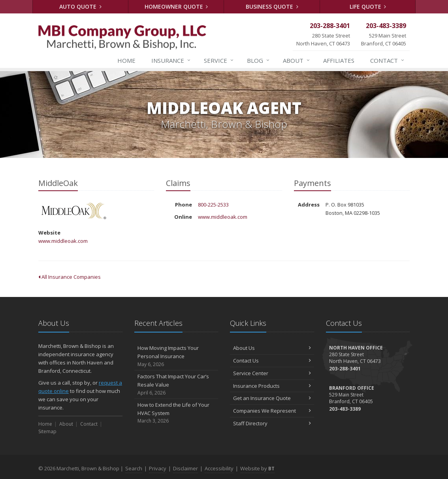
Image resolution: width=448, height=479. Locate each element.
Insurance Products (272, 386)
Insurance (171, 60)
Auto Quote (80, 7)
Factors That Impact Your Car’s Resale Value (176, 385)
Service (219, 60)
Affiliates (339, 60)
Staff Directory (272, 423)
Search (134, 468)
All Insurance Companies (70, 277)
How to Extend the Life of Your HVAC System (176, 413)
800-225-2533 (213, 205)
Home (126, 60)
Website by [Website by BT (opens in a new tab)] (257, 468)
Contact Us (272, 361)
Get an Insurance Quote (272, 398)
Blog (259, 60)
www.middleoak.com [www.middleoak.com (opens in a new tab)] (63, 241)
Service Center (272, 373)
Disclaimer (185, 468)
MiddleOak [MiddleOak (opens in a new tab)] (74, 211)
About (297, 60)
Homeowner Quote (176, 7)
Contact (388, 60)
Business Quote (272, 7)
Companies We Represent (272, 411)
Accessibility (219, 468)
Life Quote (368, 7)
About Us (272, 348)
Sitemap (47, 431)
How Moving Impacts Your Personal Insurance (176, 356)
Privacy (158, 468)
